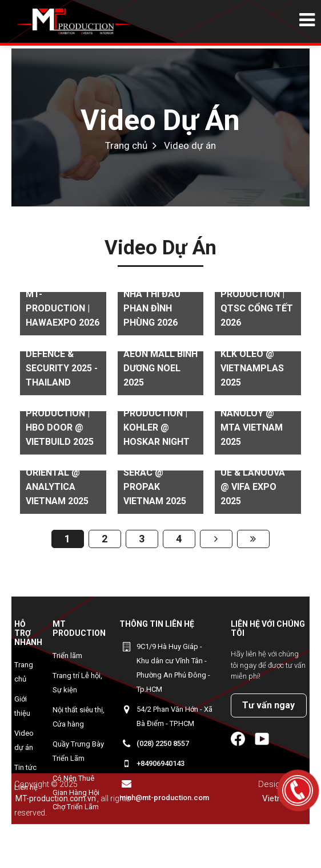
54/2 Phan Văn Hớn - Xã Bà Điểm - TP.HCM (174, 716)
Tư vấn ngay (268, 705)
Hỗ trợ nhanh (28, 633)
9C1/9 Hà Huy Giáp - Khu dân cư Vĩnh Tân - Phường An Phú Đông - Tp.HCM (173, 668)
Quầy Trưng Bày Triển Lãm (78, 751)
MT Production (79, 628)
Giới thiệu (22, 706)
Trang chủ (126, 145)
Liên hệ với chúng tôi (268, 628)
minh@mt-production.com (164, 798)
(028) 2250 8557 (163, 743)
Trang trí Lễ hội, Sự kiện (77, 683)
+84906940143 (160, 763)
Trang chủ (24, 672)
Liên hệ (26, 787)
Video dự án (160, 120)
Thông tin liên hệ (157, 624)
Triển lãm (67, 656)
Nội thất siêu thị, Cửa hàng (79, 717)
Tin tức (25, 767)
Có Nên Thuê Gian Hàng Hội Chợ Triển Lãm (76, 792)
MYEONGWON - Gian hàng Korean (78, 841)
